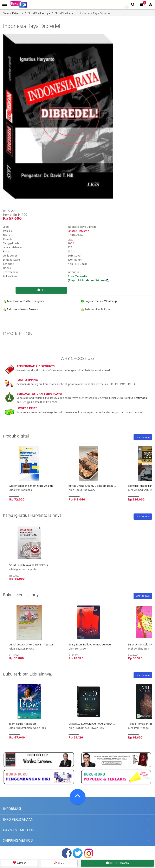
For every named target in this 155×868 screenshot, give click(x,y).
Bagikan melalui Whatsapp (99, 301)
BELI (41, 290)
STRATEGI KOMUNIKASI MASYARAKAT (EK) (95, 724)
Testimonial (141, 398)
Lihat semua (143, 437)
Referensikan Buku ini (96, 310)
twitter (78, 853)
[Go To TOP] (78, 797)
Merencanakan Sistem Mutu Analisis (31, 486)
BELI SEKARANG (117, 863)
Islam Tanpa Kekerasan (23, 724)
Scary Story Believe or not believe (90, 645)
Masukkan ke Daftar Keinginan (24, 301)
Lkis (70, 239)
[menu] (5, 4)
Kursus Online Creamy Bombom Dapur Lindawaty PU (100, 486)
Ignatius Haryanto (79, 231)
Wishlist (19, 863)
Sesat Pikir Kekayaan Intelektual (29, 565)
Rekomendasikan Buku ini (21, 310)
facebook (67, 853)
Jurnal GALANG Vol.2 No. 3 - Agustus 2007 (35, 645)
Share (59, 863)
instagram (89, 853)
